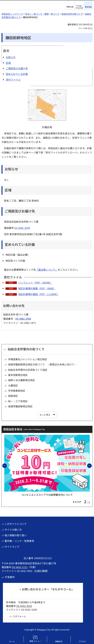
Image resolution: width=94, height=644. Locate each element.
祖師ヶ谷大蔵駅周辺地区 (22, 380)
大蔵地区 (13, 385)
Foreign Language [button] (79, 7)
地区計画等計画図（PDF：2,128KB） (39, 294)
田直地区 (13, 396)
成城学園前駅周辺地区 (20, 406)
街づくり (55, 14)
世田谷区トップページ (12, 14)
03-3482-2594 (22, 228)
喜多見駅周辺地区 (18, 375)
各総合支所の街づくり (72, 14)
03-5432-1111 (20, 567)
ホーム (12, 641)
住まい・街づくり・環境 (37, 14)
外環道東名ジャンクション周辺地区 (28, 359)
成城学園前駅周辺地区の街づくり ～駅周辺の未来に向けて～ (42, 364)
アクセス (82, 641)
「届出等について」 (47, 270)
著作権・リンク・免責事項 (19, 541)
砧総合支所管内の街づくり (26, 349)
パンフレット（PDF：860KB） (35, 283)
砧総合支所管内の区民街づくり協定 (28, 370)
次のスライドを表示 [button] (92, 466)
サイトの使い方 (13, 530)
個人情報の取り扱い (16, 535)
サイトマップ (12, 547)
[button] (70, 5)
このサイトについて (16, 524)
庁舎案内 (10, 577)
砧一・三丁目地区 (18, 401)
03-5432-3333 (24, 606)
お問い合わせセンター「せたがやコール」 (48, 589)
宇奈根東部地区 (17, 391)
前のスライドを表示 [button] (7, 466)
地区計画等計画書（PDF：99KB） (37, 288)
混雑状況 (59, 641)
